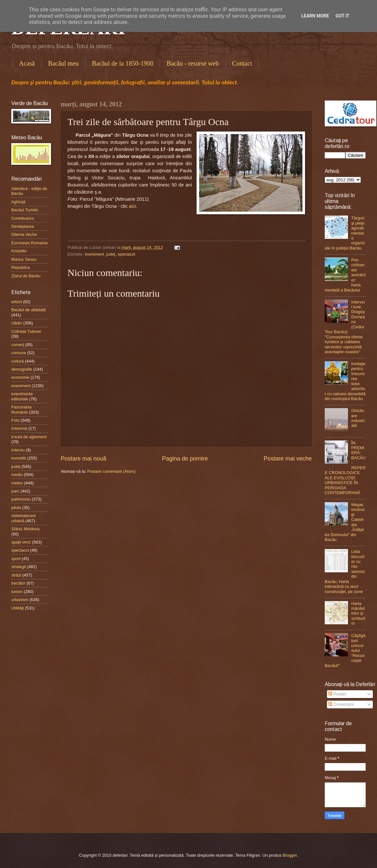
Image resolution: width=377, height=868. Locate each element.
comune (19, 353)
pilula (16, 508)
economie (20, 377)
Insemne (19, 428)
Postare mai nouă (83, 459)
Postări (337, 694)
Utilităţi (18, 608)
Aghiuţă (18, 202)
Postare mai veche (288, 459)
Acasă (27, 63)
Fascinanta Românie (21, 409)
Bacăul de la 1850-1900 (123, 63)
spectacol (126, 254)
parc (15, 491)
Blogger (290, 855)
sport (16, 559)
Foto (15, 420)
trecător (18, 583)
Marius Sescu (24, 259)
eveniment (94, 254)
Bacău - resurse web (193, 63)
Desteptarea (23, 226)
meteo (17, 483)
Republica (20, 267)
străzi (16, 575)
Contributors (23, 218)
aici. (133, 206)
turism (17, 592)
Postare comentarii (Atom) (111, 471)
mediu (17, 475)
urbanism (20, 600)
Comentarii (341, 704)
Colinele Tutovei (26, 331)
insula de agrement (29, 437)
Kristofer (19, 251)
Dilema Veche (24, 234)
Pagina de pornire (185, 459)
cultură (18, 361)
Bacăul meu (63, 63)
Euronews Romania (29, 243)
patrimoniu (21, 499)
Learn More (315, 16)
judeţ (111, 254)
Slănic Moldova (25, 529)
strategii (19, 567)
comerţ (18, 345)
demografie (22, 369)
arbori (17, 302)
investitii (19, 458)
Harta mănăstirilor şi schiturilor (358, 614)
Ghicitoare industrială (358, 418)
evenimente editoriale (22, 396)
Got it (342, 16)
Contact (242, 63)
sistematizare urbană (24, 518)
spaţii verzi (21, 542)
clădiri (17, 323)
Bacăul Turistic (25, 210)
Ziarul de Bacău (26, 276)
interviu (18, 450)
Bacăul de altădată (29, 310)
